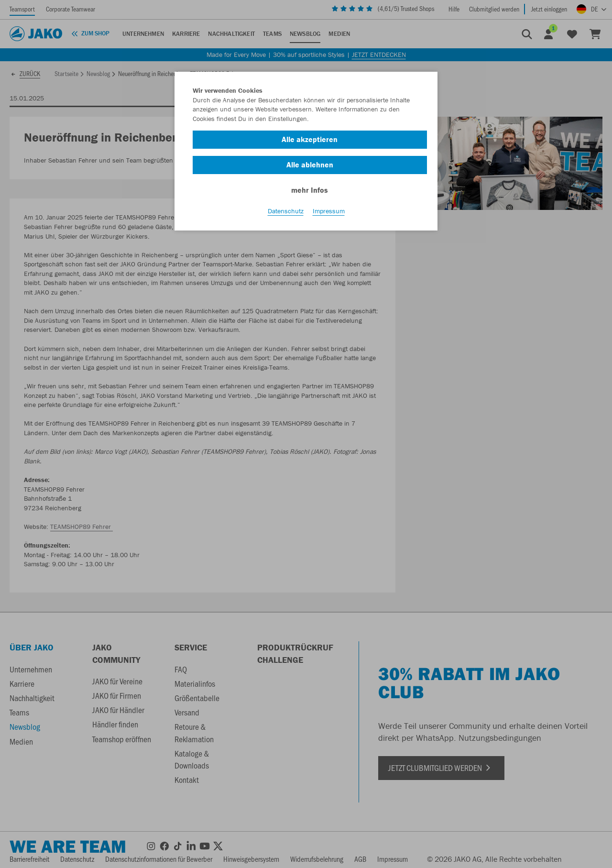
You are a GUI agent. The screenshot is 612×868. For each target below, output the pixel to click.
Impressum (329, 211)
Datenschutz (286, 211)
